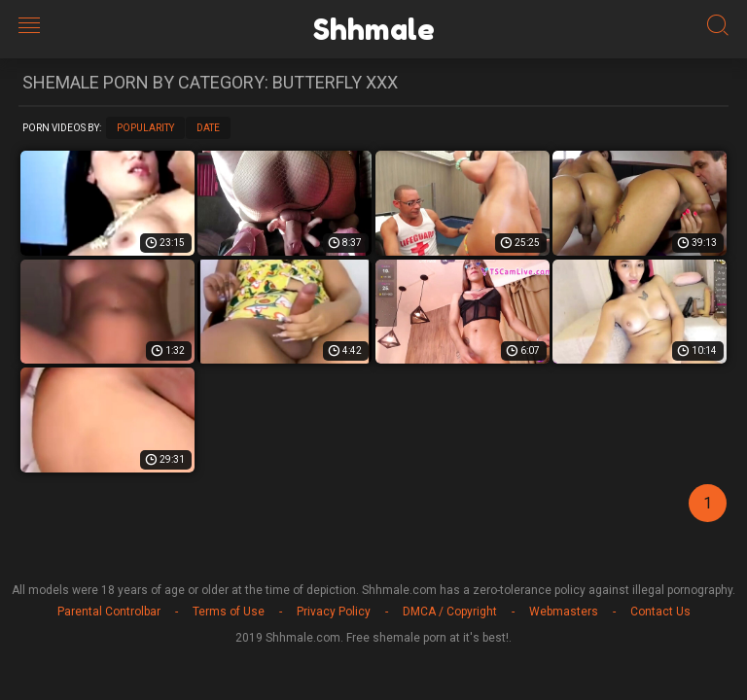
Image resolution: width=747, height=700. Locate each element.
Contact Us (660, 612)
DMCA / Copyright (450, 612)
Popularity (145, 128)
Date (208, 128)
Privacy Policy (334, 612)
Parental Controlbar (109, 612)
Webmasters (564, 612)
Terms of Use (229, 612)
